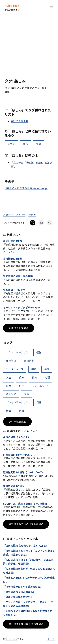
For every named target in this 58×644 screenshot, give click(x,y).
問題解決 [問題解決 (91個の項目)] (11, 361)
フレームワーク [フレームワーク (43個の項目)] (41, 386)
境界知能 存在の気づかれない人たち (26, 546)
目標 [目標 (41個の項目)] (39, 402)
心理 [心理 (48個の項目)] (47, 377)
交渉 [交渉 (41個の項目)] (26, 394)
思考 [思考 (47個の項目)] (9, 386)
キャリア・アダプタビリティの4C (22, 307)
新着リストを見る (19, 328)
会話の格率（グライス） (17, 437)
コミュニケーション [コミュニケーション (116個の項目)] (17, 352)
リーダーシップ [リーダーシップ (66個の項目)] (15, 369)
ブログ (32, 215)
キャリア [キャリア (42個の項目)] (11, 394)
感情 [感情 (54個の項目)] (47, 369)
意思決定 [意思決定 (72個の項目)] (29, 361)
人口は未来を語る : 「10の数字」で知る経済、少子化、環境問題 (28, 562)
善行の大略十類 (20, 121)
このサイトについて (14, 215)
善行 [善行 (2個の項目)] (26, 144)
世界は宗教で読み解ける (19, 592)
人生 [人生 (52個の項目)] (9, 377)
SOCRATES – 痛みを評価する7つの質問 (25, 504)
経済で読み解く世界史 (18, 597)
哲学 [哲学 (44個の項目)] (21, 386)
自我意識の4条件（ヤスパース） (21, 455)
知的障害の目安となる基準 (18, 276)
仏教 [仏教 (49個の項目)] (21, 377)
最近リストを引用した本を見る (26, 624)
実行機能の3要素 (12, 259)
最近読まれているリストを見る (26, 524)
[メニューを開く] (52, 7)
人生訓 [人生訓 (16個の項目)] (11, 144)
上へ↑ (51, 639)
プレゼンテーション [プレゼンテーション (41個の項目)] (17, 402)
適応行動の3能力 (12, 241)
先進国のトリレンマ (14, 290)
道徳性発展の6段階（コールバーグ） (24, 472)
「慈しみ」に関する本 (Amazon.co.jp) (26, 188)
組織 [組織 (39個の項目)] (21, 411)
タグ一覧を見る (17, 421)
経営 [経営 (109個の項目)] (39, 352)
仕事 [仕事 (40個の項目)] (9, 411)
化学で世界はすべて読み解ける (23, 587)
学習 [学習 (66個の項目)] (34, 369)
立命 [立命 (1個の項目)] (39, 144)
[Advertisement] (29, 47)
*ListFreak (12, 6)
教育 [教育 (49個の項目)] (34, 377)
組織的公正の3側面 (14, 486)
